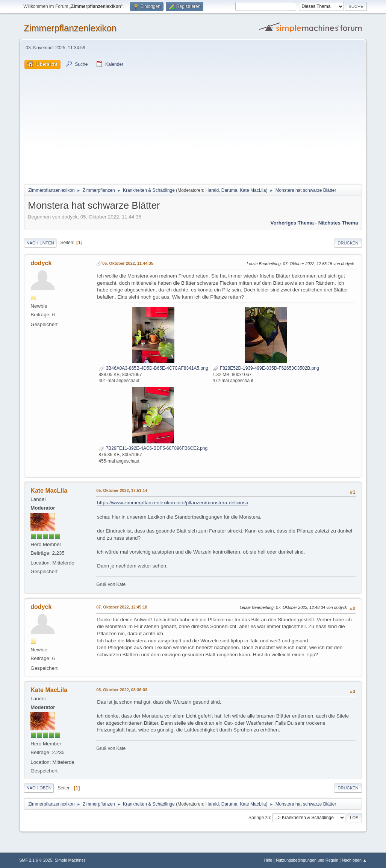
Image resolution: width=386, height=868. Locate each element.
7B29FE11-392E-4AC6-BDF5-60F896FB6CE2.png (153, 448)
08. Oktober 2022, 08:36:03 (122, 690)
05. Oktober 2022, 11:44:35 (128, 263)
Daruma (229, 190)
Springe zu (259, 818)
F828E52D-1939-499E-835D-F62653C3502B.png (266, 368)
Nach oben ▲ (354, 860)
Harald (212, 190)
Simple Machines (70, 860)
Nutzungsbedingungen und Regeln (307, 860)
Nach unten (40, 243)
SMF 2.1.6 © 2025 (36, 860)
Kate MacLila (253, 190)
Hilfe (268, 860)
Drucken (348, 243)
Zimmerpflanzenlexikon (70, 28)
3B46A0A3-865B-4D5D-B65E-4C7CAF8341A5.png (153, 368)
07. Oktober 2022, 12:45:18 (122, 607)
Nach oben (39, 788)
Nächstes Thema (338, 223)
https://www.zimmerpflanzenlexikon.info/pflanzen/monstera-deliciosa (173, 503)
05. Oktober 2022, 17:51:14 (122, 490)
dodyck (41, 263)
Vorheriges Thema (292, 223)
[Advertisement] (193, 126)
